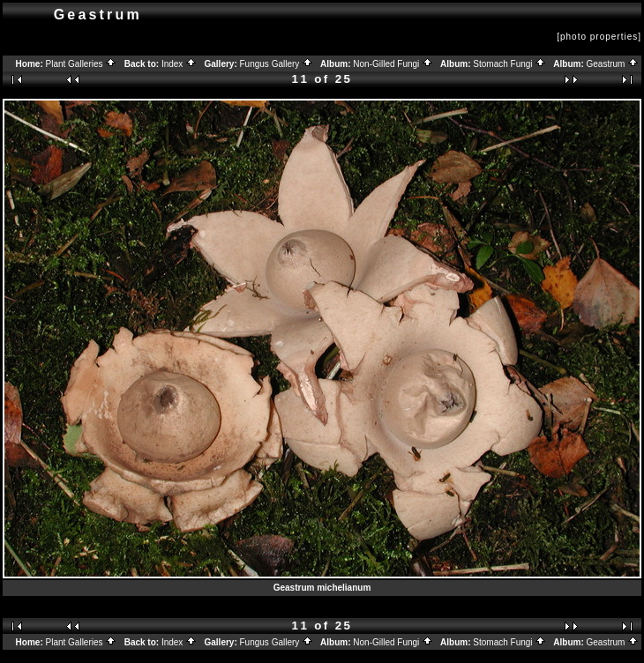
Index (179, 64)
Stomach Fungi (509, 64)
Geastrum (613, 64)
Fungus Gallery (277, 64)
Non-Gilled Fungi (393, 64)
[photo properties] (599, 37)
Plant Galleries (82, 64)
